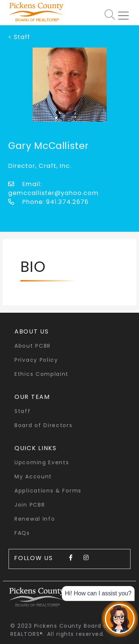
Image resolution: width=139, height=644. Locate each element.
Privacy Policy (36, 360)
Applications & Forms (48, 491)
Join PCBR (30, 505)
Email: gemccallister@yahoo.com (53, 188)
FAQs (22, 533)
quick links (36, 448)
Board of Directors (44, 425)
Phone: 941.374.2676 (48, 202)
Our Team (32, 397)
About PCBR (33, 346)
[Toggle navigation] (126, 13)
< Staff (19, 37)
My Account (33, 477)
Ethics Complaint (42, 374)
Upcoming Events (42, 462)
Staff (23, 411)
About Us (32, 331)
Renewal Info (35, 519)
